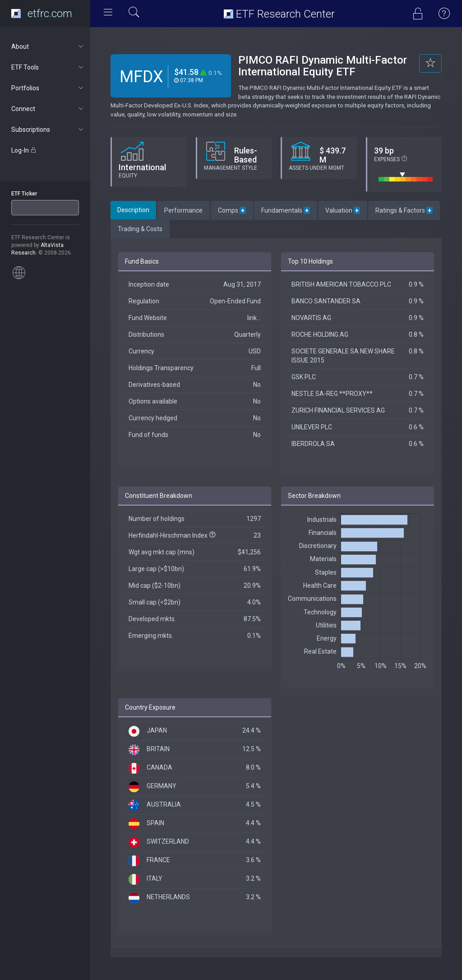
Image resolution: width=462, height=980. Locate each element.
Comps (232, 210)
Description (133, 210)
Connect (48, 109)
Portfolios (48, 88)
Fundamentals (286, 210)
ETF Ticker (24, 194)
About (48, 46)
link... (254, 318)
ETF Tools (48, 67)
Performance (183, 210)
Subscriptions (48, 130)
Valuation (343, 210)
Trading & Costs (140, 229)
